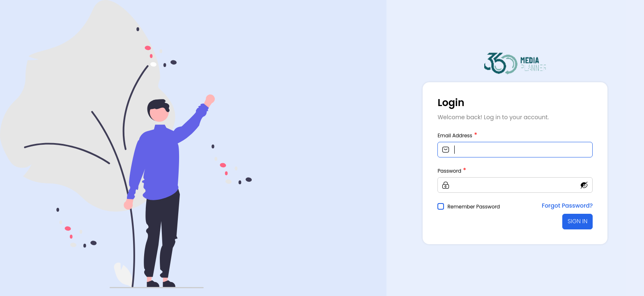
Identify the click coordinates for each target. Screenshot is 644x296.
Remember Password (474, 207)
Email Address (455, 135)
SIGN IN (577, 221)
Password (449, 171)
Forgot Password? (567, 206)
